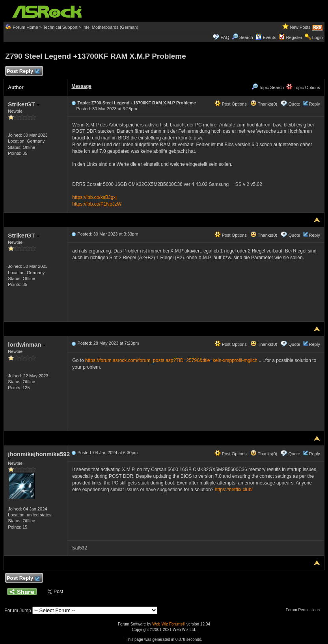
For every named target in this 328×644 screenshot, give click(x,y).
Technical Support (60, 27)
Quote (294, 104)
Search (246, 37)
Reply (315, 104)
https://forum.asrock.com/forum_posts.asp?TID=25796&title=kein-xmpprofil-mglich (171, 360)
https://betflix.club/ (234, 490)
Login (318, 37)
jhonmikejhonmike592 (39, 456)
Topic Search (268, 87)
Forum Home (25, 27)
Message (81, 86)
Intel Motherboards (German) (110, 27)
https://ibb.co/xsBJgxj (94, 197)
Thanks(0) (264, 104)
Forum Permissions (305, 610)
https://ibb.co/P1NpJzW (97, 204)
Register (294, 37)
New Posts (300, 27)
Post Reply (23, 71)
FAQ (225, 37)
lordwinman (27, 344)
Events (266, 37)
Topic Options (303, 87)
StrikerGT (24, 104)
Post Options (231, 104)
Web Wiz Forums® (169, 624)
